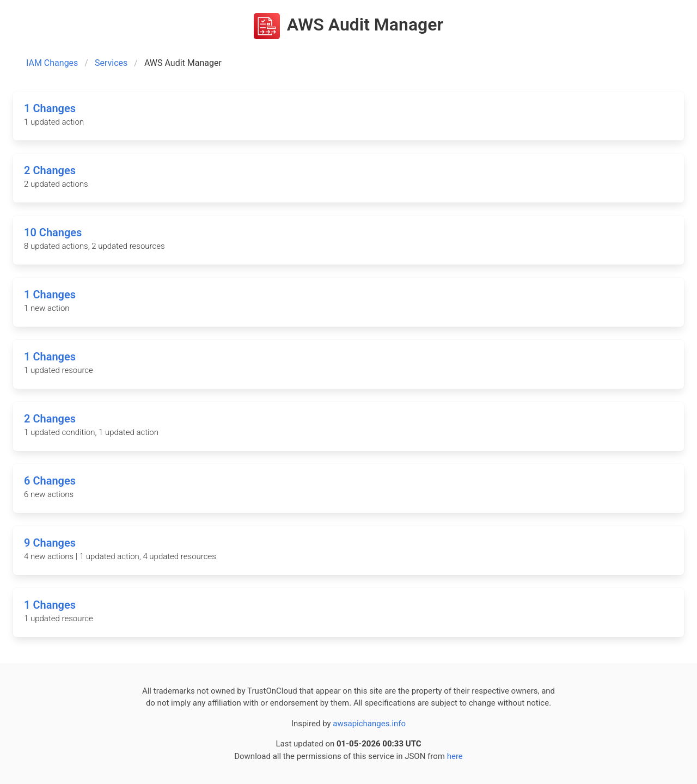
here (455, 756)
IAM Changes (52, 63)
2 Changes (50, 170)
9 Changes (50, 543)
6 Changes (50, 481)
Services (111, 63)
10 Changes (53, 232)
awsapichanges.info (369, 724)
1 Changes (50, 108)
